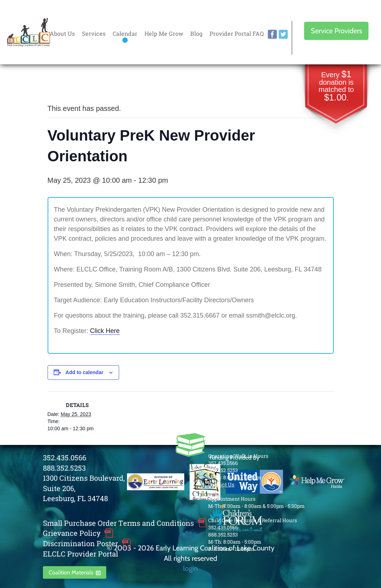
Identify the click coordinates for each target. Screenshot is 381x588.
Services (94, 33)
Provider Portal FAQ (237, 33)
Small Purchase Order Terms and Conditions (118, 523)
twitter (283, 34)
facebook (272, 34)
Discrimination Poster (80, 543)
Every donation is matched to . (336, 86)
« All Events (64, 85)
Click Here (105, 331)
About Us (62, 33)
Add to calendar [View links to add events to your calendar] (84, 372)
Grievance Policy (72, 533)
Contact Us (221, 484)
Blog (196, 33)
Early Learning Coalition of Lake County (29, 32)
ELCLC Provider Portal (80, 554)
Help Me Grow (164, 33)
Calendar (125, 33)
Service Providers (336, 31)
